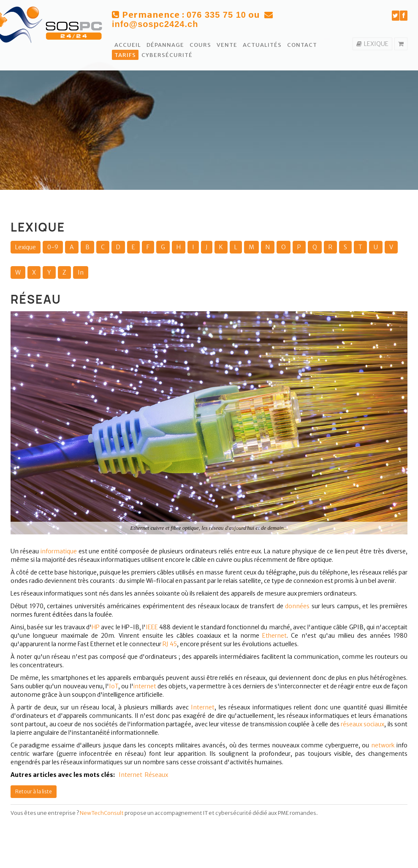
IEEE (152, 627)
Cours (200, 45)
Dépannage (165, 45)
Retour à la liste (34, 791)
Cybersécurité (167, 55)
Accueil (128, 45)
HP (96, 627)
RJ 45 (170, 644)
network (383, 745)
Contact (302, 45)
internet (145, 686)
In (81, 272)
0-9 (53, 247)
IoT (114, 686)
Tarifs (125, 55)
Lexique (26, 247)
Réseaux (156, 775)
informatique (59, 551)
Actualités (262, 45)
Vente (227, 45)
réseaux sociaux (362, 724)
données (297, 606)
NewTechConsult (102, 813)
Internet (203, 707)
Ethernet (274, 636)
